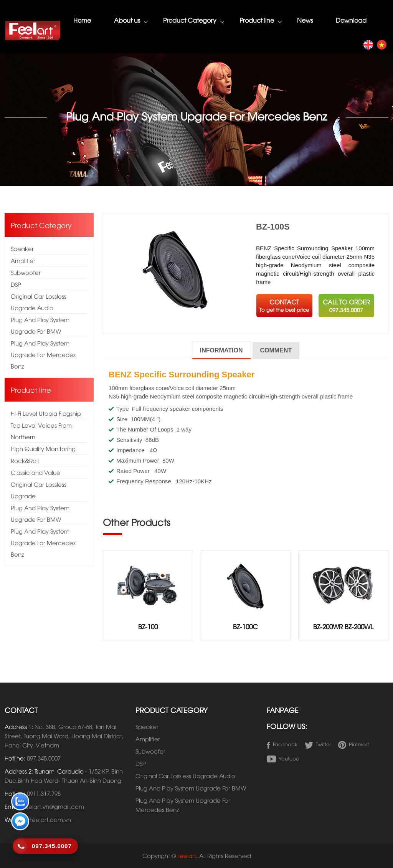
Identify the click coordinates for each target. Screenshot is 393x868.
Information (221, 350)
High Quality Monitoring (43, 448)
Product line (261, 21)
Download (351, 20)
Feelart (187, 855)
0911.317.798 (44, 793)
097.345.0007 (44, 758)
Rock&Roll (25, 460)
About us (131, 21)
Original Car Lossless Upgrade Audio (39, 302)
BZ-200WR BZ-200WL (343, 627)
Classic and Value (36, 472)
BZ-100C (245, 627)
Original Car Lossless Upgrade (39, 490)
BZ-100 (148, 627)
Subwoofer (26, 272)
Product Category (194, 21)
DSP (16, 284)
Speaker (22, 248)
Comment (276, 350)
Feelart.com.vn (50, 819)
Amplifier (23, 260)
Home (82, 20)
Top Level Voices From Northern (41, 431)
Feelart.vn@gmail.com (53, 806)
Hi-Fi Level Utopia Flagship (46, 413)
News (305, 20)
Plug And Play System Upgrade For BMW (40, 325)
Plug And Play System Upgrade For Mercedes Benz (43, 354)
